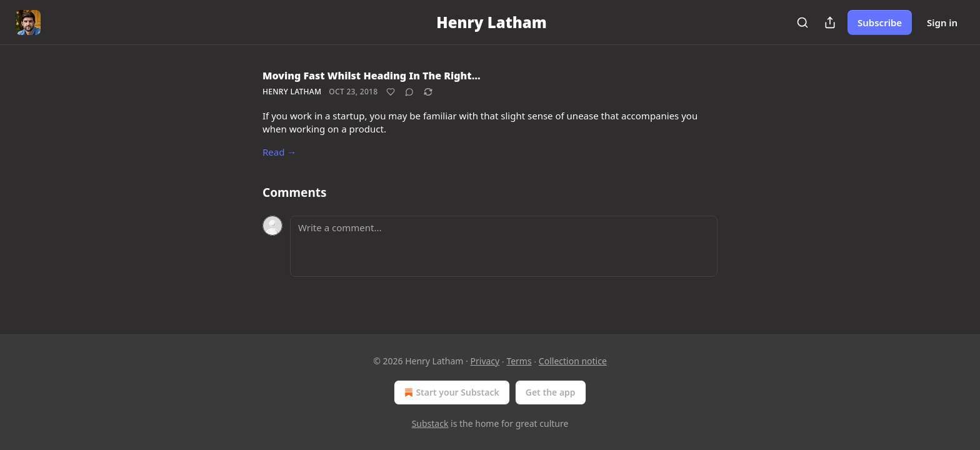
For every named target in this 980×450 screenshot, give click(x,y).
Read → (279, 152)
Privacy (485, 361)
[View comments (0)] (409, 92)
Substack (430, 423)
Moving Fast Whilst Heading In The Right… (372, 76)
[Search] (802, 22)
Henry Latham (292, 92)
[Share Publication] (830, 22)
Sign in (942, 22)
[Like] (391, 92)
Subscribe (880, 22)
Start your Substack (450, 392)
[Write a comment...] (504, 246)
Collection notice (573, 361)
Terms (519, 361)
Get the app (551, 392)
